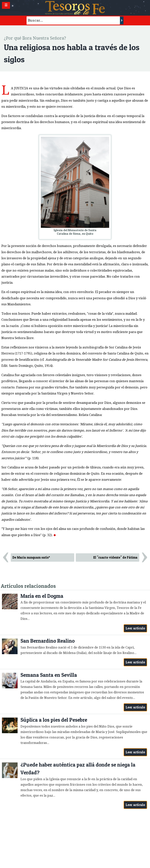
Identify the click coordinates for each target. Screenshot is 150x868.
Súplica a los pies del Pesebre (54, 720)
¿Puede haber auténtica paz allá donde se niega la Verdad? (78, 769)
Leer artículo (135, 628)
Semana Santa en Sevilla (49, 675)
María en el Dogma (42, 596)
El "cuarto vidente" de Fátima (115, 557)
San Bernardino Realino (48, 641)
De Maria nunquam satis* (31, 557)
